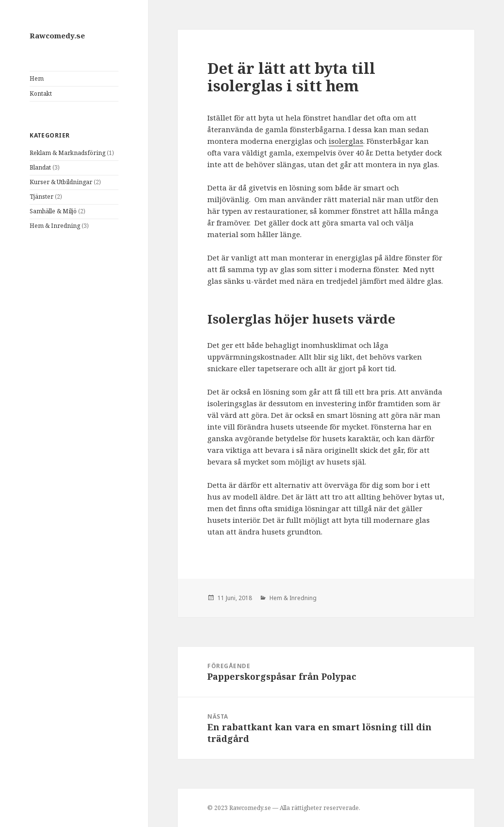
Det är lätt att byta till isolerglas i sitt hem (291, 77)
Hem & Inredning (55, 226)
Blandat (40, 167)
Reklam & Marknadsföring (67, 153)
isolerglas (346, 141)
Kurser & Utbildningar (61, 182)
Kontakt (41, 94)
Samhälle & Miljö (53, 211)
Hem (37, 78)
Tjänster (42, 197)
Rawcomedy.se (57, 35)
